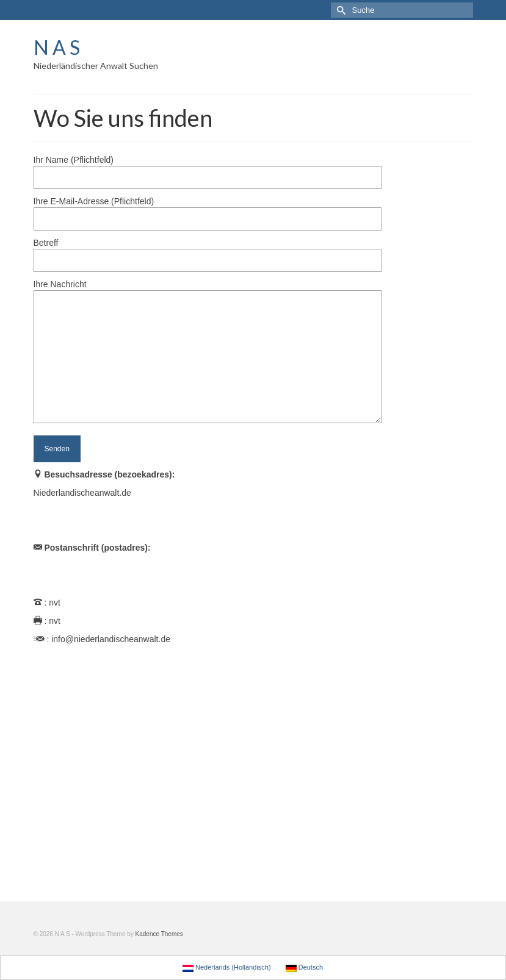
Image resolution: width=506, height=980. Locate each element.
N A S (57, 47)
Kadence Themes (159, 934)
